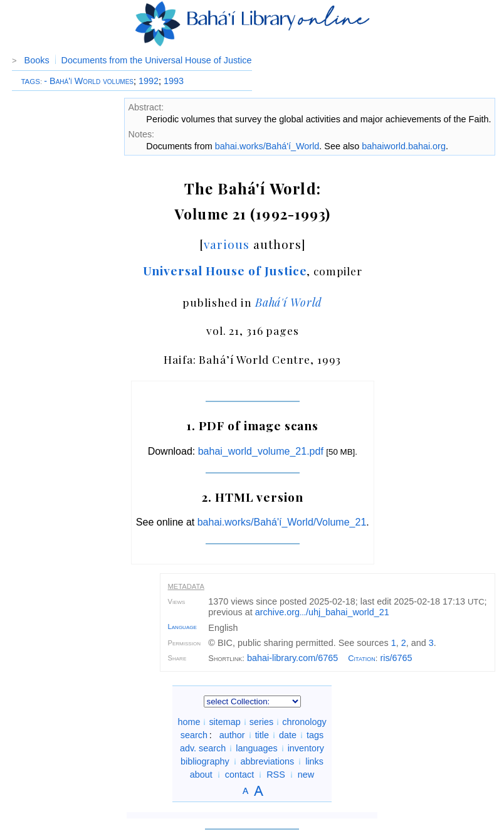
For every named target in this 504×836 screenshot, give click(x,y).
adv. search (203, 748)
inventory (306, 748)
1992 (149, 81)
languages (256, 748)
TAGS (30, 82)
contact (239, 775)
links (314, 761)
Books (37, 60)
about (201, 775)
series (261, 722)
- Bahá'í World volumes (89, 81)
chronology (304, 722)
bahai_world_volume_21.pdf (261, 451)
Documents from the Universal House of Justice (157, 60)
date (288, 735)
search (194, 735)
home (189, 722)
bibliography (205, 761)
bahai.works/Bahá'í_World (267, 146)
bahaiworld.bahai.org (404, 146)
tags (315, 735)
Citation (362, 658)
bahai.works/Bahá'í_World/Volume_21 (282, 522)
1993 (174, 81)
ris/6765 (396, 658)
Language (182, 627)
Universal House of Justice (225, 270)
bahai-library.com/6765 (292, 658)
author (232, 735)
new (306, 775)
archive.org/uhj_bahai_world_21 (322, 612)
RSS (276, 775)
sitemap (224, 722)
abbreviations (268, 761)
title (262, 735)
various (227, 244)
